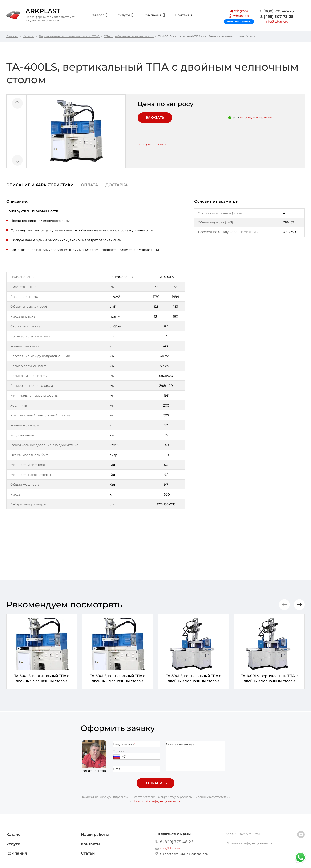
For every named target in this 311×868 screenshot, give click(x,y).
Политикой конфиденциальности (157, 801)
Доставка (117, 185)
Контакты (184, 15)
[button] (299, 605)
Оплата (90, 185)
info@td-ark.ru (277, 21)
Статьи (88, 853)
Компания (154, 15)
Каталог (99, 15)
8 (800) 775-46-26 (277, 11)
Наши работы (95, 835)
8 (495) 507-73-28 (277, 17)
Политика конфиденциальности (249, 843)
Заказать (155, 118)
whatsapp (239, 16)
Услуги (125, 15)
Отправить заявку (239, 21)
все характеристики (152, 144)
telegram (239, 11)
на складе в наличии (256, 117)
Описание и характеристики (40, 185)
